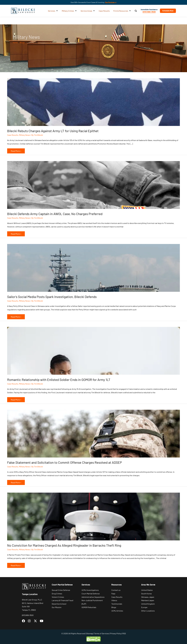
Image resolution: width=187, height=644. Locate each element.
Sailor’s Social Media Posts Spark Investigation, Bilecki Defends (52, 297)
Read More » (16, 150)
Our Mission (57, 607)
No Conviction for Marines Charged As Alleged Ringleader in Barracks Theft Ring (64, 545)
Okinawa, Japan (148, 597)
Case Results (13, 135)
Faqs (113, 594)
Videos (114, 600)
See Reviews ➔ (111, 2)
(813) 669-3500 (148, 12)
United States (147, 590)
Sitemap (90, 633)
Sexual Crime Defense (61, 590)
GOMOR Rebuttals (89, 607)
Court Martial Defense (91, 594)
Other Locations (148, 611)
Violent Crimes (58, 597)
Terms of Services (102, 633)
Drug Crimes (57, 594)
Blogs (114, 607)
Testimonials (117, 604)
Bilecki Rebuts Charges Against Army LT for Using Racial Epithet (53, 131)
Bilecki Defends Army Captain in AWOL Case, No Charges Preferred (55, 214)
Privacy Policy (116, 633)
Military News (25, 135)
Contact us (116, 590)
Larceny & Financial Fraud (62, 600)
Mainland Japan (148, 600)
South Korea (146, 594)
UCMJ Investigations (90, 590)
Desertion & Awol (59, 604)
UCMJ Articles (117, 611)
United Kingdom (148, 604)
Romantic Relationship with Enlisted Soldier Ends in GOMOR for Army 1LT (59, 380)
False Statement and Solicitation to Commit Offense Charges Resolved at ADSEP (65, 462)
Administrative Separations (93, 597)
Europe (144, 607)
